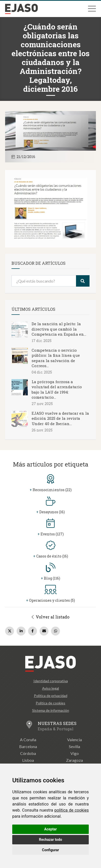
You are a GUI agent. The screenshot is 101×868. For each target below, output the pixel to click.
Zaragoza (74, 760)
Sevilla (74, 746)
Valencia (74, 740)
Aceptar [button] (50, 829)
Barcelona (28, 746)
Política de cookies (50, 703)
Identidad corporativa (51, 681)
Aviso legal (50, 688)
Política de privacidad (51, 696)
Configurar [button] (51, 850)
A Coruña (28, 740)
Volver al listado (50, 617)
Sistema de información (51, 710)
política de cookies (72, 810)
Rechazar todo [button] (51, 840)
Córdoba (28, 753)
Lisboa (28, 760)
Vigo (75, 753)
